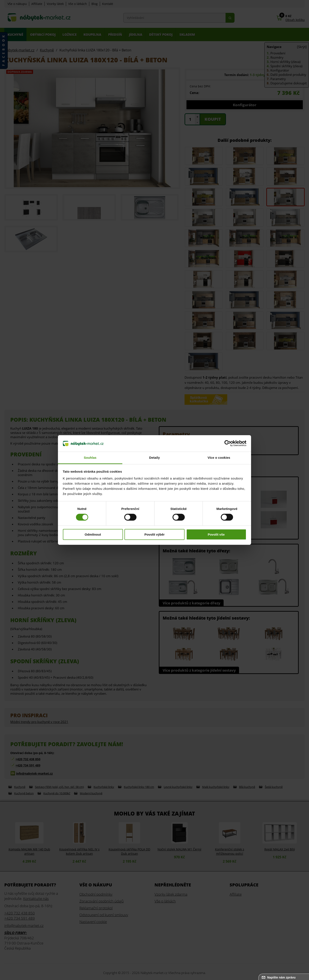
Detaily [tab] (154, 458)
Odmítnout (93, 534)
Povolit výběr (154, 534)
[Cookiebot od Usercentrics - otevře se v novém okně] (228, 443)
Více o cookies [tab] (219, 458)
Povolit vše (216, 534)
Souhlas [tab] (90, 458)
